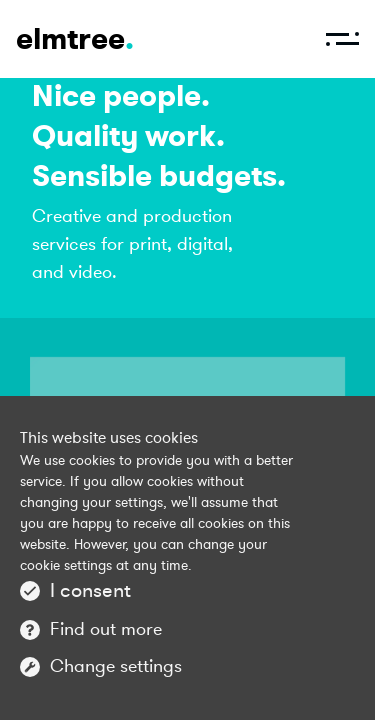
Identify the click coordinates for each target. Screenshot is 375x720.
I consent (90, 590)
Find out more (106, 629)
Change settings (116, 666)
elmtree (75, 39)
